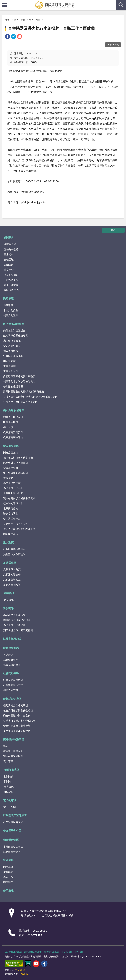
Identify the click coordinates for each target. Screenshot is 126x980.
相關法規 (9, 776)
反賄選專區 (10, 563)
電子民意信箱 (11, 508)
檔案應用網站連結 (13, 437)
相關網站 (8, 882)
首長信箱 (8, 478)
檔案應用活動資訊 (13, 432)
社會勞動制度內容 (13, 680)
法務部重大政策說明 (14, 554)
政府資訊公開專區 (14, 324)
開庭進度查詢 (11, 452)
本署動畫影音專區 (13, 846)
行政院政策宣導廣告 (15, 815)
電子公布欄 (19, 20)
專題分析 (8, 877)
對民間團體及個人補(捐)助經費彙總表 (24, 391)
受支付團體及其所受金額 (17, 726)
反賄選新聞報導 (12, 585)
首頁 (8, 20)
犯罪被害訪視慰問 (13, 756)
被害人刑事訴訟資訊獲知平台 (19, 529)
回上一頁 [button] (115, 45)
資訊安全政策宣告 (13, 952)
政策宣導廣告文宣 (13, 822)
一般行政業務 (11, 280)
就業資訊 (9, 593)
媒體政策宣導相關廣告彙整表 (19, 376)
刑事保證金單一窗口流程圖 (18, 630)
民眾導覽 (8, 298)
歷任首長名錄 (11, 249)
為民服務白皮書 (12, 483)
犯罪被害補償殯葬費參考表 (18, 457)
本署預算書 (9, 361)
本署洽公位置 (11, 310)
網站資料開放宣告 (33, 952)
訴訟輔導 (8, 608)
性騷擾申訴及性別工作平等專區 (21, 402)
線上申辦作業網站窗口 (16, 473)
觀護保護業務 (11, 648)
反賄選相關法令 (12, 574)
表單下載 (8, 761)
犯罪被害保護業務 (14, 739)
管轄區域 (9, 259)
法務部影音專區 (12, 852)
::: (3, 2)
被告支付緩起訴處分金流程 (18, 710)
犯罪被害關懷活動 (13, 751)
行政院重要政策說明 (14, 549)
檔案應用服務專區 (14, 410)
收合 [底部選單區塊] (113, 230)
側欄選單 (5, 5)
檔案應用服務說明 (13, 417)
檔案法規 (8, 427)
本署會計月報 (11, 371)
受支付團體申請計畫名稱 (17, 715)
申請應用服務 (11, 422)
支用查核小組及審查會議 (17, 731)
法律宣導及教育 (12, 639)
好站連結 (9, 792)
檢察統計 (8, 872)
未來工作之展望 (12, 285)
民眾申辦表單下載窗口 (16, 463)
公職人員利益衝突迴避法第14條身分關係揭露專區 (31, 397)
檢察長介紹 (10, 244)
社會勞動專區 (11, 673)
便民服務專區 (11, 446)
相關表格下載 (11, 690)
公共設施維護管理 (13, 386)
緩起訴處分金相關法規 (16, 705)
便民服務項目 (11, 468)
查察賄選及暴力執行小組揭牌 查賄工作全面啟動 (51, 28)
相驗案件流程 (11, 534)
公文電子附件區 (12, 830)
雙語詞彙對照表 (12, 346)
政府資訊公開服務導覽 (16, 335)
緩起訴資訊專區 (12, 699)
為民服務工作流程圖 (14, 625)
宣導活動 (8, 655)
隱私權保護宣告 (51, 952)
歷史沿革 (9, 254)
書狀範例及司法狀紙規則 (17, 620)
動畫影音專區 (11, 840)
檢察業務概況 (11, 275)
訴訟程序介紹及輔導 (14, 615)
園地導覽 (8, 867)
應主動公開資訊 (12, 341)
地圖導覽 (8, 305)
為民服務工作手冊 (13, 488)
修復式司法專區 (12, 665)
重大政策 (8, 542)
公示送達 (8, 890)
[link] (8, 37)
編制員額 (9, 265)
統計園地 (8, 860)
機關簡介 (9, 237)
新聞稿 (7, 781)
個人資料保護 (11, 351)
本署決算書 (9, 366)
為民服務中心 (11, 290)
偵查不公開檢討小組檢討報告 (19, 381)
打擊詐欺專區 (11, 770)
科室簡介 (9, 270)
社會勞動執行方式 (13, 685)
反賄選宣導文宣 (12, 579)
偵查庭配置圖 (11, 315)
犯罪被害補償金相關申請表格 (19, 498)
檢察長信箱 (67, 952)
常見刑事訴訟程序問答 (16, 524)
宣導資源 (9, 787)
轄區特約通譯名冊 (13, 503)
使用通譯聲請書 (12, 519)
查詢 (121, 5)
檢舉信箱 (79, 952)
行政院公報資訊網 (13, 356)
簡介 (6, 746)
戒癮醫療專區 (11, 660)
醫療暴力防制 (11, 513)
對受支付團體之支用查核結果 (19, 721)
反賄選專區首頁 (12, 569)
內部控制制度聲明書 (14, 330)
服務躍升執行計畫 (13, 493)
